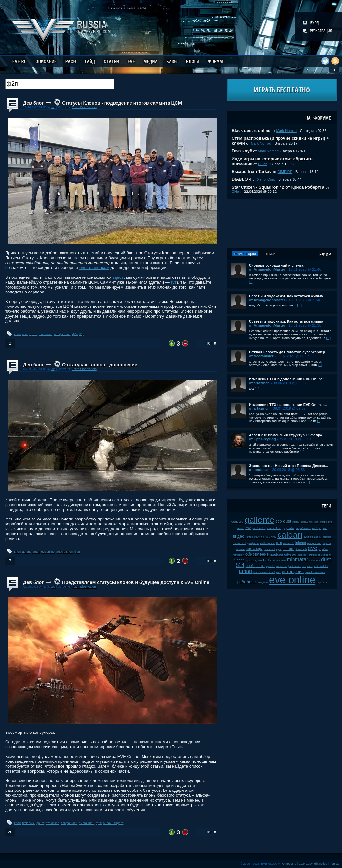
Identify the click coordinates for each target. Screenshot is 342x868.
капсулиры (307, 522)
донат (26, 552)
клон (18, 334)
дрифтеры (253, 543)
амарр (324, 522)
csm (25, 334)
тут (174, 282)
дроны (318, 537)
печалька (28, 823)
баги (324, 583)
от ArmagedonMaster (267, 269)
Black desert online (251, 130)
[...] (251, 282)
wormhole (289, 543)
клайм (296, 522)
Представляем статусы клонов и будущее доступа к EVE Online (136, 582)
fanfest (249, 537)
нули (279, 549)
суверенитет (314, 543)
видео (239, 536)
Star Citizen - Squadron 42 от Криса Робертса (278, 187)
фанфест (315, 560)
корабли (323, 549)
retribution (239, 555)
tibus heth (301, 549)
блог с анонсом (94, 268)
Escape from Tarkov (252, 171)
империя (326, 555)
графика (277, 555)
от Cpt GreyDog (262, 439)
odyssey (291, 555)
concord (237, 522)
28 (10, 832)
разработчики (303, 528)
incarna (302, 555)
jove (325, 528)
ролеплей (269, 549)
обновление (257, 554)
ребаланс (246, 582)
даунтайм (288, 528)
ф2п (75, 334)
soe (316, 522)
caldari (290, 535)
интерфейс (293, 571)
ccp (279, 521)
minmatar (298, 559)
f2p (82, 334)
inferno (301, 543)
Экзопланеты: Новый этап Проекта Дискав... (289, 466)
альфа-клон (62, 334)
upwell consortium (315, 572)
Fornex (334, 864)
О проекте (289, 864)
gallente (260, 520)
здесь (118, 277)
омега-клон (86, 823)
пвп (284, 560)
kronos (276, 560)
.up (53, 107)
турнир (271, 537)
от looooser (259, 470)
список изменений (264, 572)
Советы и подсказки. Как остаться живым (286, 296)
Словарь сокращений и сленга (276, 265)
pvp (319, 583)
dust (287, 521)
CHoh (263, 164)
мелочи (240, 549)
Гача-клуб (242, 151)
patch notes (259, 528)
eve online (46, 334)
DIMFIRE (285, 172)
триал (33, 334)
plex (278, 572)
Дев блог (33, 103)
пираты (327, 543)
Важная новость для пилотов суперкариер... (289, 352)
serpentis (308, 566)
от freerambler (261, 356)
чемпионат (314, 555)
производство (254, 560)
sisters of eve (274, 528)
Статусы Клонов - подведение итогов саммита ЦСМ (122, 103)
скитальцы (254, 549)
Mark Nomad (287, 131)
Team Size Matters (84, 107)
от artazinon (259, 383)
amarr (246, 571)
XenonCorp (266, 179)
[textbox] (60, 84)
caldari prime (268, 543)
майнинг (259, 537)
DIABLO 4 (242, 179)
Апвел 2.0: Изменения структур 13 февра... (287, 435)
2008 (248, 528)
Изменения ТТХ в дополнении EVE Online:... (288, 379)
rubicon (239, 560)
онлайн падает (113, 823)
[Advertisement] (282, 223)
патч (267, 560)
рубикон (308, 537)
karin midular (321, 566)
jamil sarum (294, 566)
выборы (317, 528)
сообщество (255, 566)
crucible (289, 549)
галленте (282, 566)
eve (313, 548)
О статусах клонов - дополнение (100, 365)
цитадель (263, 583)
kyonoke (270, 566)
